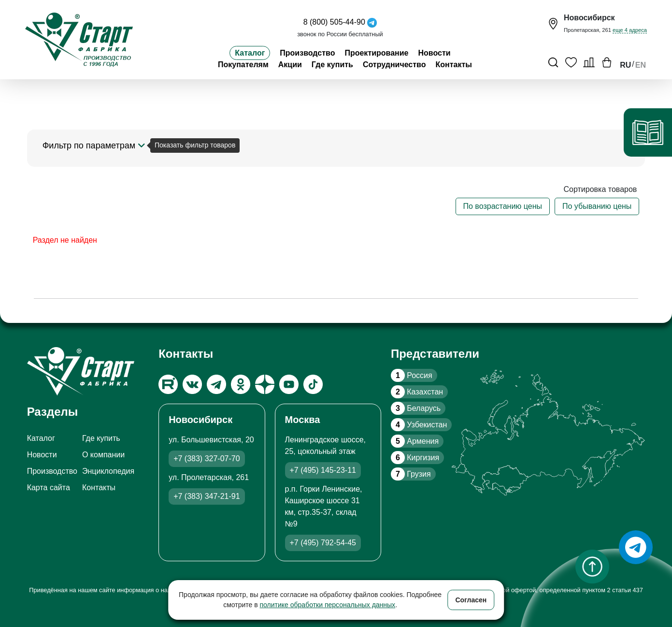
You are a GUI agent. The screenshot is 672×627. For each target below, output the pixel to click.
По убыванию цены (597, 206)
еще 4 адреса (630, 30)
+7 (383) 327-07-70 (207, 459)
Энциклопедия (108, 471)
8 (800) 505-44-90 (334, 22)
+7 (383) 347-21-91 (207, 496)
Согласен (471, 600)
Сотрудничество (394, 65)
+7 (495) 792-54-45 (323, 543)
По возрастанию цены (503, 206)
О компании (103, 455)
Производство (307, 53)
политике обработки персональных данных (328, 605)
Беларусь (416, 408)
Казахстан (417, 392)
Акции (290, 65)
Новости (435, 53)
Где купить (332, 65)
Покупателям (243, 65)
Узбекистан (419, 425)
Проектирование (376, 53)
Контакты (454, 65)
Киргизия (415, 458)
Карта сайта (49, 488)
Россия (412, 375)
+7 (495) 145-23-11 (323, 470)
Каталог (250, 53)
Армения (415, 441)
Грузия (411, 474)
